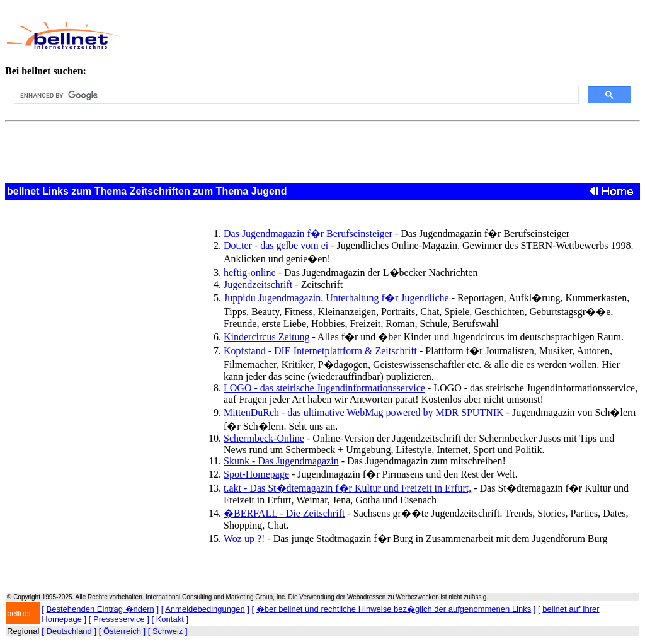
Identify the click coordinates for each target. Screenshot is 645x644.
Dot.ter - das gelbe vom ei (276, 245)
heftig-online (250, 273)
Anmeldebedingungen (205, 609)
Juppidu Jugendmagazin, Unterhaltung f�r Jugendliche (336, 298)
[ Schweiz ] (168, 631)
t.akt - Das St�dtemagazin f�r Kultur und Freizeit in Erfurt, (347, 488)
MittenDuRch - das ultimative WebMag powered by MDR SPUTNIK (364, 412)
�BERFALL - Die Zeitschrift (284, 513)
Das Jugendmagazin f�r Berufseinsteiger (308, 233)
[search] (295, 95)
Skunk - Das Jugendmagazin (281, 461)
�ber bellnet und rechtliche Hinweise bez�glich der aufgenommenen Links (394, 609)
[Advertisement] (363, 35)
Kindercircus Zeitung (266, 337)
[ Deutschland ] (69, 631)
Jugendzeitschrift (258, 285)
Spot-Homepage (256, 474)
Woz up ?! (244, 538)
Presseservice (119, 619)
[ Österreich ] (122, 631)
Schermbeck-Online (264, 438)
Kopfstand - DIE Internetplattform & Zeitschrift (320, 351)
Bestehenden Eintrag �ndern (100, 609)
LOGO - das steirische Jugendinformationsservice (324, 388)
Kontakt (170, 619)
